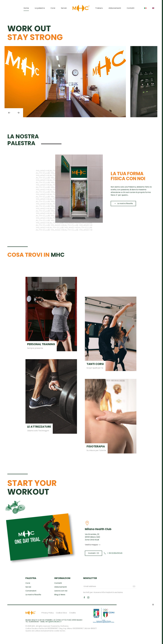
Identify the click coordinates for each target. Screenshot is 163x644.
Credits (73, 613)
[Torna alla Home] (81, 8)
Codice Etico (61, 613)
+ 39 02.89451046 (113, 553)
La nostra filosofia (123, 203)
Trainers (99, 8)
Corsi (53, 8)
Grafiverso (64, 626)
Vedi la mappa (91, 545)
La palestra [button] (40, 8)
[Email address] (110, 586)
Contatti (131, 8)
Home (26, 8)
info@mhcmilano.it (54, 622)
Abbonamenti (115, 8)
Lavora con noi (61, 591)
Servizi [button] (64, 8)
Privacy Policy (48, 613)
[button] (9, 113)
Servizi (28, 587)
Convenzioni (31, 591)
